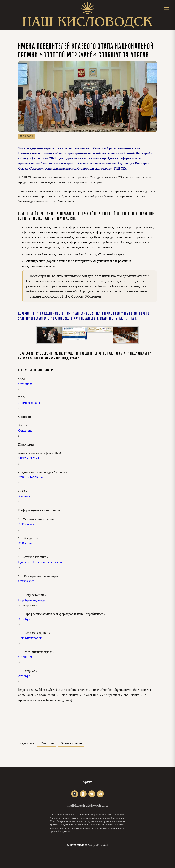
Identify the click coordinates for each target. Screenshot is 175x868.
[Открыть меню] (166, 9)
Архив (87, 782)
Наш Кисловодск (30, 638)
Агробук (24, 619)
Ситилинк (25, 384)
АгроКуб (24, 676)
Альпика (24, 496)
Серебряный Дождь (32, 600)
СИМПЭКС (26, 657)
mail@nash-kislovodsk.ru (88, 806)
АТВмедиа (25, 543)
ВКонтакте (47, 743)
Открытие (25, 431)
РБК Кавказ (26, 524)
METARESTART (29, 458)
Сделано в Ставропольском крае (41, 562)
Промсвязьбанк (29, 403)
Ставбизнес (26, 581)
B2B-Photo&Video (31, 477)
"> (75, 794)
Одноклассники (71, 743)
